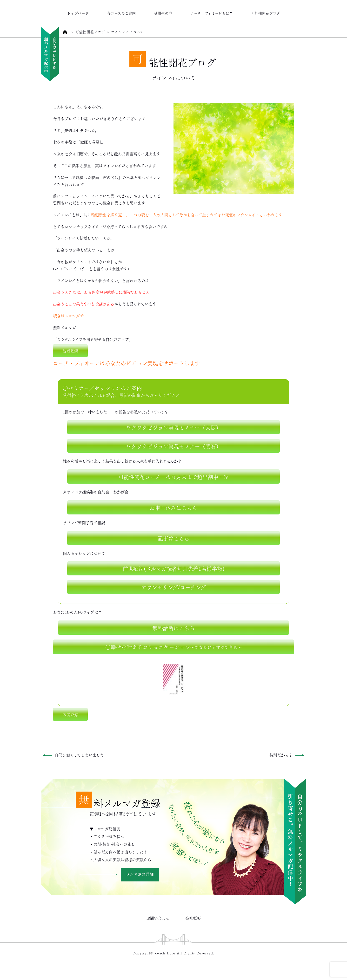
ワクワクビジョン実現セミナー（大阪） (174, 427)
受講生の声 (163, 13)
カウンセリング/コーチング (173, 587)
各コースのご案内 (121, 13)
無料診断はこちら (173, 627)
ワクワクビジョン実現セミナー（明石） (174, 446)
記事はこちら (173, 538)
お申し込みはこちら (173, 507)
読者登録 (70, 351)
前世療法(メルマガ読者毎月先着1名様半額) (173, 568)
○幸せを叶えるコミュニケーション (173, 647)
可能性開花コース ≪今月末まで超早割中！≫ (174, 476)
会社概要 (193, 918)
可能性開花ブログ (266, 13)
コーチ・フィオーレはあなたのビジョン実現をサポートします (127, 363)
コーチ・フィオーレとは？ (212, 13)
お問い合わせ (158, 918)
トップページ (78, 13)
